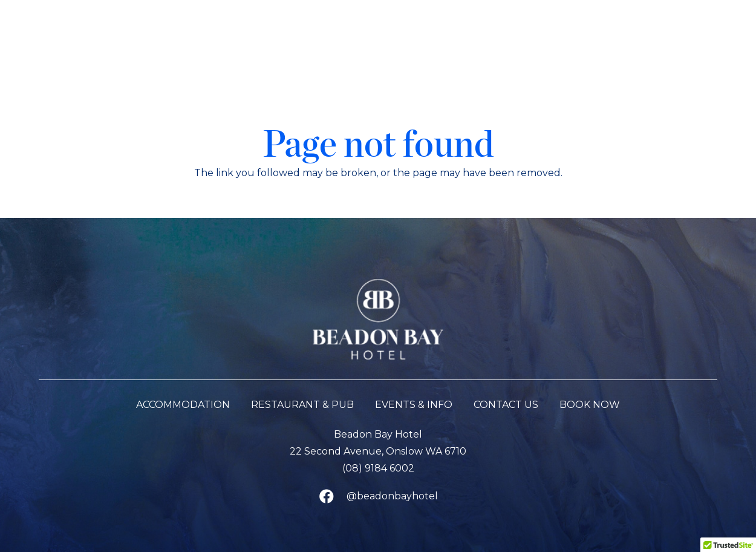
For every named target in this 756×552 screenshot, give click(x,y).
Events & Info (414, 405)
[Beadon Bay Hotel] (378, 42)
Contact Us (506, 405)
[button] (33, 42)
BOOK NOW (590, 405)
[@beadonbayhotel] (332, 496)
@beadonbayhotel (392, 496)
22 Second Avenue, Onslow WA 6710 (378, 451)
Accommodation (183, 405)
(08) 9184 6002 (378, 468)
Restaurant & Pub (302, 405)
